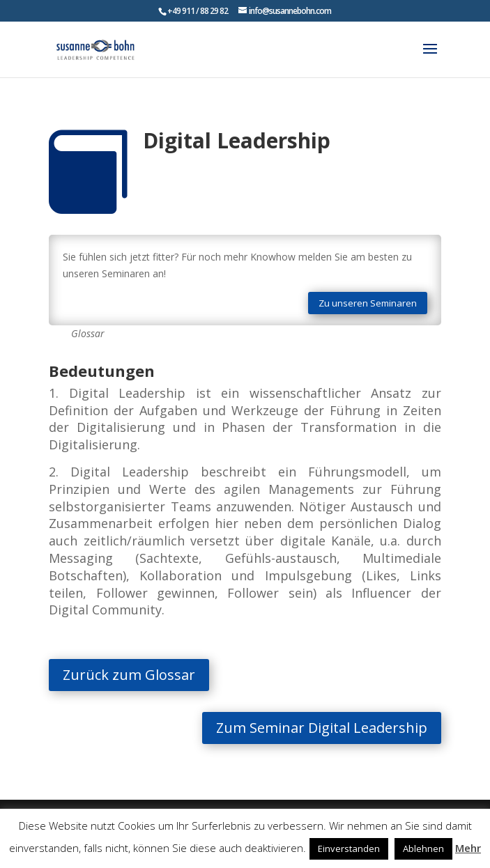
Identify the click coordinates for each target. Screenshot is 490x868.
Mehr (468, 848)
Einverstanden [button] (349, 848)
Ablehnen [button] (423, 848)
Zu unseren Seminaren (368, 303)
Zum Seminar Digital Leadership (293, 728)
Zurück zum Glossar (173, 675)
